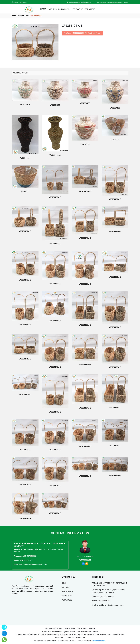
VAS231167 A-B (85, 191)
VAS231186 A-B (115, 327)
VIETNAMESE (90, 9)
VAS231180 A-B (55, 284)
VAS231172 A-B (115, 231)
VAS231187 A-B (85, 408)
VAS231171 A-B (85, 238)
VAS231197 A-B (25, 519)
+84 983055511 (78, 33)
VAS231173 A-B (25, 280)
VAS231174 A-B (25, 359)
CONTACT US (78, 9)
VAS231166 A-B (55, 197)
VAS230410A (25, 104)
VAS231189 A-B (25, 450)
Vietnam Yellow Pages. (99, 641)
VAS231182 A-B (115, 277)
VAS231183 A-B (25, 325)
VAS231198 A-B (55, 513)
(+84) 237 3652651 (30, 556)
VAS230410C (85, 103)
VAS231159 (85, 144)
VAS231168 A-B (115, 199)
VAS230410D (115, 108)
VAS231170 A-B (55, 244)
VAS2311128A (55, 155)
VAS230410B (55, 105)
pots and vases (23, 16)
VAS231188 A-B (115, 408)
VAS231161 (25, 192)
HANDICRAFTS (64, 9)
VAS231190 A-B (55, 450)
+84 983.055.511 (26, 560)
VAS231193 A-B (25, 485)
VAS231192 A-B (115, 446)
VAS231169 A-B (25, 231)
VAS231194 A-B (55, 486)
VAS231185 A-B (85, 325)
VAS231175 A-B (55, 367)
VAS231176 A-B (85, 364)
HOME (43, 9)
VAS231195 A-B (85, 476)
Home (14, 16)
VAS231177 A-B (115, 367)
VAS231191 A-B (85, 446)
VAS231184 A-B (55, 321)
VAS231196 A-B (115, 475)
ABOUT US (53, 9)
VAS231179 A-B (55, 412)
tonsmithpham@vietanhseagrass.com (33, 564)
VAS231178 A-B (25, 394)
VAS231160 (115, 140)
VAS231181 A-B (85, 284)
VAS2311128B (25, 158)
